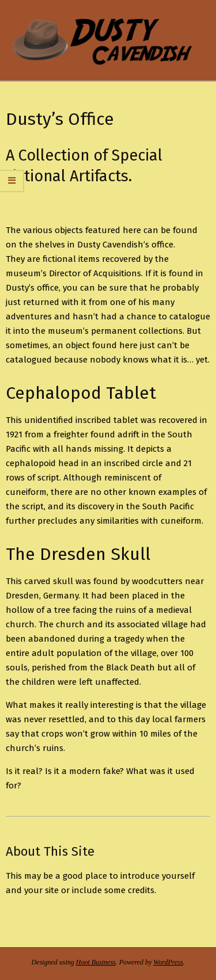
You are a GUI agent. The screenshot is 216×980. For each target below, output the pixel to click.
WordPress (168, 962)
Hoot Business (96, 962)
